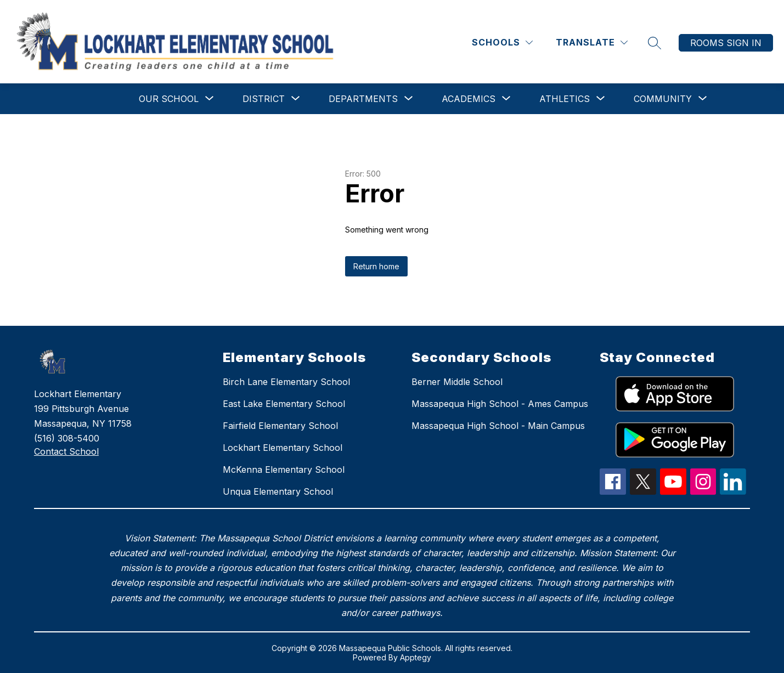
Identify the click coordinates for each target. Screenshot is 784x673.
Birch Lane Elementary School (286, 382)
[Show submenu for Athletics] (565, 99)
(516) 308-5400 (67, 438)
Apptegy (416, 657)
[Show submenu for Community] (663, 99)
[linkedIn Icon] (733, 491)
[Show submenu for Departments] (363, 99)
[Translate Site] (592, 43)
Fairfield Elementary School (280, 426)
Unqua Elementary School (278, 491)
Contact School (66, 451)
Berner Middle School (457, 382)
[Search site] (655, 43)
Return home (376, 266)
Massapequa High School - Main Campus (498, 426)
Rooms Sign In (726, 43)
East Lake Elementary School (284, 404)
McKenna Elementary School (284, 470)
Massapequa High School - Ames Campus (500, 404)
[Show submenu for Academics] (469, 99)
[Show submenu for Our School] (169, 99)
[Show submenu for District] (264, 99)
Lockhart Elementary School (283, 448)
